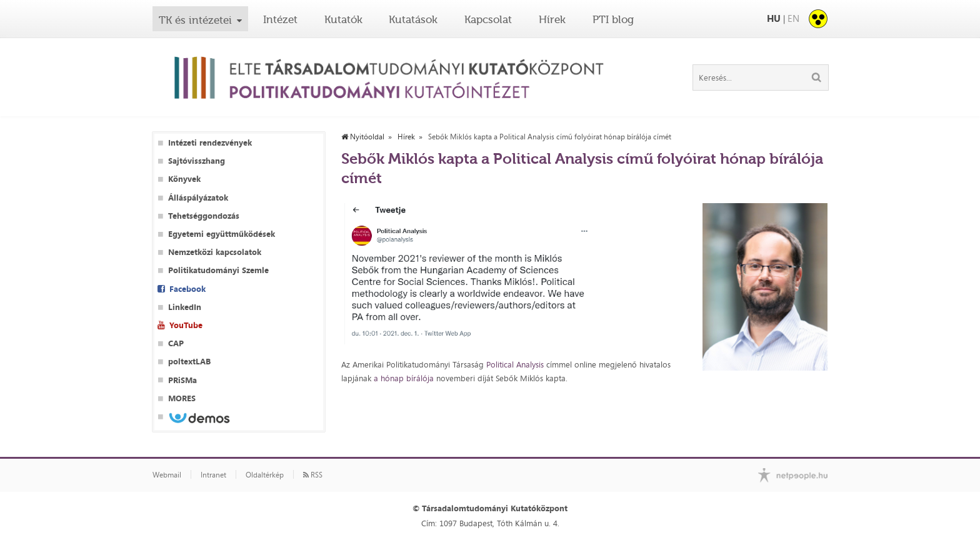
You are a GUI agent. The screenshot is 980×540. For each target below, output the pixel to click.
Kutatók (343, 19)
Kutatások (413, 19)
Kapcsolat (488, 19)
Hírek (552, 19)
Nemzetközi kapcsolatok (215, 252)
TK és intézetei (195, 20)
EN (793, 18)
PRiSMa (182, 380)
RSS (313, 475)
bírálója (421, 378)
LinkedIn (185, 307)
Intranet (213, 475)
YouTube (186, 325)
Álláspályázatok (198, 198)
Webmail (167, 475)
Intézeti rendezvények (210, 143)
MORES (182, 398)
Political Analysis (515, 364)
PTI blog (613, 19)
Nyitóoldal (363, 137)
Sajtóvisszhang (197, 161)
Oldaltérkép (265, 475)
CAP (176, 343)
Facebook (187, 289)
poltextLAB (189, 362)
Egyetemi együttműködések (222, 234)
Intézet (280, 19)
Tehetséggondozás (204, 216)
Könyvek (184, 179)
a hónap (390, 378)
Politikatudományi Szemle (218, 270)
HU (774, 18)
